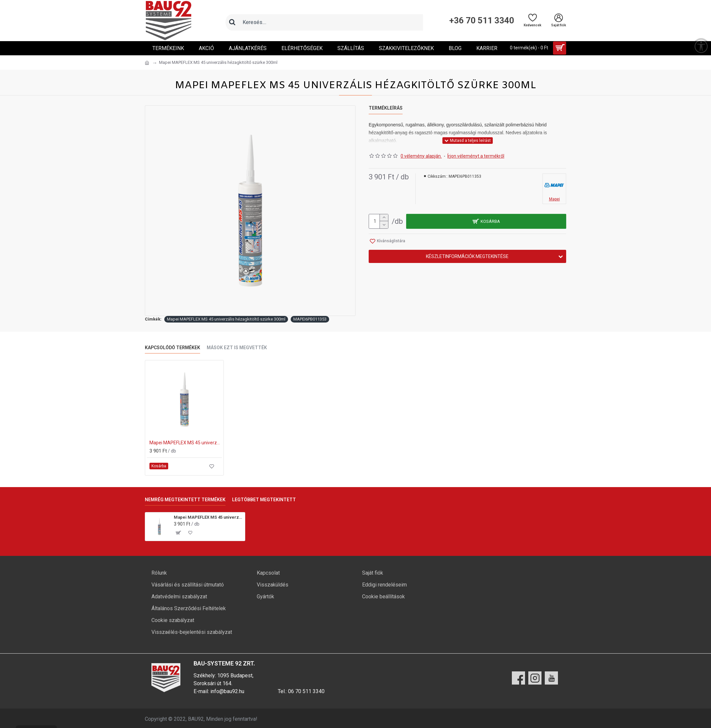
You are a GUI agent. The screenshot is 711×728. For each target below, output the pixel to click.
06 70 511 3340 (306, 691)
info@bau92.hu (227, 691)
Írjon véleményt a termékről (476, 156)
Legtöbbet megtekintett (264, 500)
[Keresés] (232, 22)
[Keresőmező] (331, 22)
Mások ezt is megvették (237, 348)
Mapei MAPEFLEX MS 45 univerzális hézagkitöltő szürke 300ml (226, 319)
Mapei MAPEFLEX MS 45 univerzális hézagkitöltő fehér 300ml (186, 443)
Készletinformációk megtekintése (467, 256)
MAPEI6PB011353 (310, 319)
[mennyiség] (379, 221)
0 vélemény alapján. (421, 156)
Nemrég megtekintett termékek (185, 500)
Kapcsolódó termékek (172, 348)
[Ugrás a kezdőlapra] (147, 63)
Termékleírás (386, 108)
